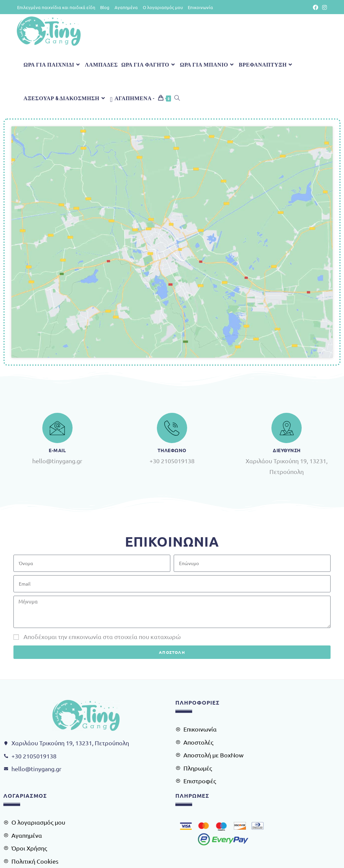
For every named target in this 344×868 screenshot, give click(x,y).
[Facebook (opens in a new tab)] (315, 7)
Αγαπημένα (126, 7)
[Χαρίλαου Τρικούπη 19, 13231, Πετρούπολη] (172, 210)
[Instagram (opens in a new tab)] (324, 7)
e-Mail (57, 387)
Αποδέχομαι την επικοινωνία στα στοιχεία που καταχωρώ (102, 573)
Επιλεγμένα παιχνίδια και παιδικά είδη (56, 7)
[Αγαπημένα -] (132, 98)
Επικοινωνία (200, 7)
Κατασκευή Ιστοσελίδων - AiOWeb (172, 858)
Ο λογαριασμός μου (163, 7)
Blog (105, 7)
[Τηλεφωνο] (172, 365)
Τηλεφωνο (172, 387)
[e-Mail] (57, 365)
